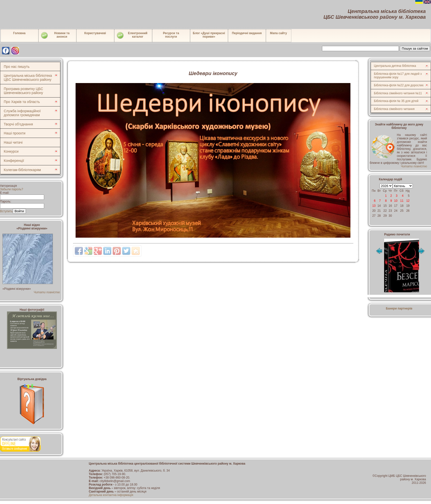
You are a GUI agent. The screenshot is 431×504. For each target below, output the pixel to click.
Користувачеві (95, 33)
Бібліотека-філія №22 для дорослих (399, 85)
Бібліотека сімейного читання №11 (398, 93)
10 (396, 201)
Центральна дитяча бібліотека (395, 66)
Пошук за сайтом (415, 49)
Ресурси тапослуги (171, 35)
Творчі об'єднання (18, 124)
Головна (19, 33)
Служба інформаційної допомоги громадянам (22, 113)
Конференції (14, 161)
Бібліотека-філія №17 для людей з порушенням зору (398, 76)
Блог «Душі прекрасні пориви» (209, 35)
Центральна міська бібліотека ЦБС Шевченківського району (28, 78)
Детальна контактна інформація (111, 495)
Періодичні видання (247, 33)
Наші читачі (13, 142)
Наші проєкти (15, 133)
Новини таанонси (55, 35)
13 (374, 206)
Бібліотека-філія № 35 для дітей (396, 101)
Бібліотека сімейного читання (394, 109)
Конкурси (11, 151)
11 (402, 201)
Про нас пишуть (17, 67)
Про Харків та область (22, 102)
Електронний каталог (132, 35)
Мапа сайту (279, 33)
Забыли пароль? (12, 189)
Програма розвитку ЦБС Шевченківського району (23, 91)
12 (408, 201)
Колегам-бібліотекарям (22, 170)
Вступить (6, 211)
